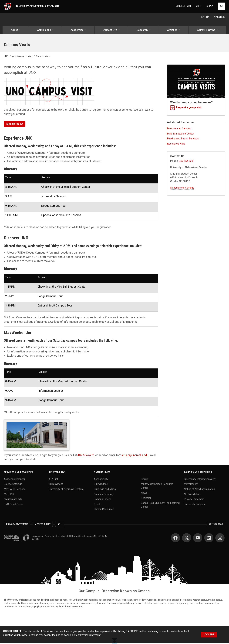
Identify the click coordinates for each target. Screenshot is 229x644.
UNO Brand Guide (13, 505)
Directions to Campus (179, 129)
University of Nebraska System (66, 490)
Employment (56, 485)
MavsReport (191, 485)
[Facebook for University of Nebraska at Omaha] (175, 539)
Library (145, 480)
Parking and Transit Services (183, 139)
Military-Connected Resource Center (157, 487)
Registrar (146, 499)
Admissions (18, 57)
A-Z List (53, 480)
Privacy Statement (194, 500)
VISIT (199, 6)
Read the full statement (71, 607)
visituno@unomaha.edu (134, 456)
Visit (30, 57)
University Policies (194, 505)
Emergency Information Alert (200, 480)
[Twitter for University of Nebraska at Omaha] (187, 539)
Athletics (172, 31)
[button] (16, 31)
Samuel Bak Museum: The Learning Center (160, 505)
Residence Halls (176, 144)
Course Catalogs (13, 485)
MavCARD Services (15, 490)
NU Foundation (192, 495)
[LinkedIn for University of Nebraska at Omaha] (209, 539)
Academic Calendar (14, 480)
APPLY (210, 6)
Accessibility (101, 480)
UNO (6, 57)
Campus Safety (102, 500)
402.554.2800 (216, 525)
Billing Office (101, 485)
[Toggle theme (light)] (60, 525)
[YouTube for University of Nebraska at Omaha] (198, 539)
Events (98, 505)
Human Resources (104, 510)
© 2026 (36, 540)
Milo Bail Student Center (180, 134)
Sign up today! (15, 125)
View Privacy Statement (87, 636)
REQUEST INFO (183, 6)
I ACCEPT (209, 635)
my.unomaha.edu (13, 500)
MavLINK (9, 495)
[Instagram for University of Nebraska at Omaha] (220, 539)
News (144, 494)
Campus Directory (104, 495)
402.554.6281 (86, 456)
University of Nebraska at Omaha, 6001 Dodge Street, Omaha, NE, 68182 (69, 537)
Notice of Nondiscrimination (199, 490)
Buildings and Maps (105, 490)
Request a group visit (186, 108)
